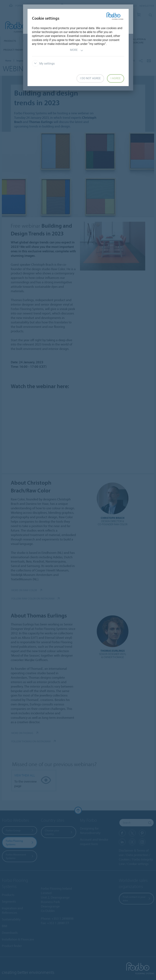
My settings (43, 64)
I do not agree (90, 78)
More (77, 50)
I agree (115, 78)
